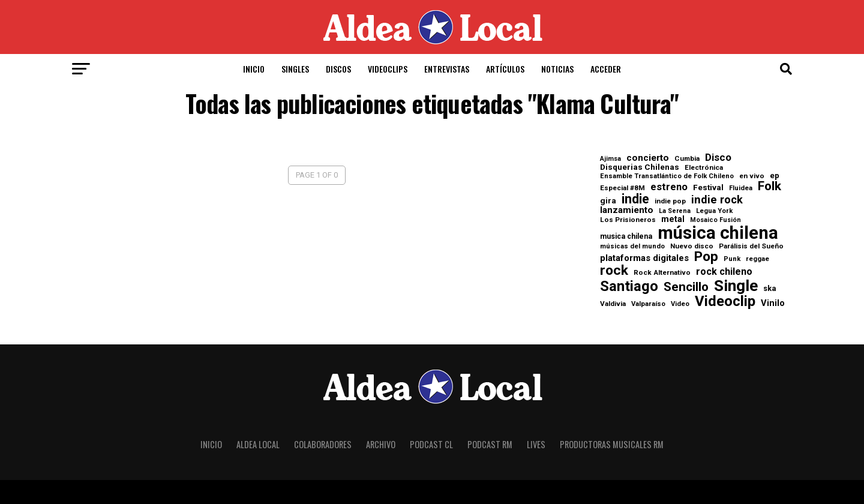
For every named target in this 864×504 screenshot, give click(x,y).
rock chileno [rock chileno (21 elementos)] (724, 272)
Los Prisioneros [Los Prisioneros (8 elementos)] (628, 220)
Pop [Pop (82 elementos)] (706, 257)
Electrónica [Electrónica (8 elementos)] (704, 168)
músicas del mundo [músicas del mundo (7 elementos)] (632, 246)
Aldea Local (258, 444)
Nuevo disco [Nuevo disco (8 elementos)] (692, 247)
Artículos (505, 69)
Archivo (381, 444)
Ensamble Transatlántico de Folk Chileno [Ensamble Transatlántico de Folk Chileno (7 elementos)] (667, 176)
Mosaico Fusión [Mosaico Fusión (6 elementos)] (715, 220)
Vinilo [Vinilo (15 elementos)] (773, 303)
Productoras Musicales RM (612, 444)
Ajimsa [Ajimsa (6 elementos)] (610, 159)
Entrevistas (447, 69)
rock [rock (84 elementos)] (614, 271)
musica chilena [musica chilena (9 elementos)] (626, 236)
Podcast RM (490, 444)
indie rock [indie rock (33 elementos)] (717, 200)
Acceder (606, 69)
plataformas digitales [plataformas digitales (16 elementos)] (644, 258)
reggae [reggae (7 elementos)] (757, 259)
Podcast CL (431, 444)
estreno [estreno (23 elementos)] (669, 187)
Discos (338, 69)
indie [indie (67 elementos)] (635, 199)
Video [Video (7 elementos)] (680, 304)
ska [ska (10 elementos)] (769, 289)
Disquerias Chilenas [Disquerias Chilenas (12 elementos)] (640, 167)
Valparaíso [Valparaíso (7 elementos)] (648, 304)
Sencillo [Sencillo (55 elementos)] (686, 287)
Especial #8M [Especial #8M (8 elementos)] (622, 188)
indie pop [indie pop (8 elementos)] (670, 202)
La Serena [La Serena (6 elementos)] (675, 211)
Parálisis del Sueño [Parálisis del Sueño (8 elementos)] (751, 247)
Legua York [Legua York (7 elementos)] (714, 211)
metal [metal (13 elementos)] (673, 219)
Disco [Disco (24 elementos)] (718, 157)
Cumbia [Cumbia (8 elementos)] (687, 159)
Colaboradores (323, 444)
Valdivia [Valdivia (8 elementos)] (613, 304)
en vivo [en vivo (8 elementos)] (752, 176)
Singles (295, 69)
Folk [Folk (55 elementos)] (769, 186)
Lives (536, 444)
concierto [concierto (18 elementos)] (648, 158)
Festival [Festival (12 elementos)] (708, 188)
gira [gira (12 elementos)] (608, 201)
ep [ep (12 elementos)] (775, 176)
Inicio (254, 69)
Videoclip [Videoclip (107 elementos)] (725, 301)
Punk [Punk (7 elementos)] (732, 259)
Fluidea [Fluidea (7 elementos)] (741, 188)
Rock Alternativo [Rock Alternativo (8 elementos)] (662, 273)
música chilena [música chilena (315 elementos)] (718, 233)
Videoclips (388, 69)
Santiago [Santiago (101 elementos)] (629, 287)
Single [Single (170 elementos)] (736, 286)
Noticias (557, 69)
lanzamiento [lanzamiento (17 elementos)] (627, 210)
